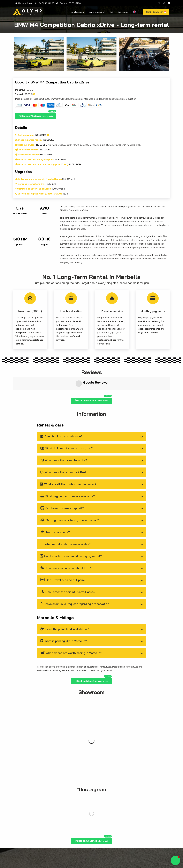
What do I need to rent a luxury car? (67, 432)
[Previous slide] (15, 54)
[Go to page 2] (92, 68)
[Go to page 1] (89, 69)
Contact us (123, 12)
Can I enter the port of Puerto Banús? (68, 576)
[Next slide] (168, 54)
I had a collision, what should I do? (66, 552)
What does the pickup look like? (64, 444)
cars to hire (149, 814)
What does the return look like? (64, 456)
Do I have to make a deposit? (62, 492)
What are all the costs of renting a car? (68, 468)
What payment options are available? (68, 480)
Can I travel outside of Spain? (63, 564)
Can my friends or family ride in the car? (70, 504)
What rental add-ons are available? (66, 528)
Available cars (78, 12)
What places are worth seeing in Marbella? (71, 637)
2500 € (25, 94)
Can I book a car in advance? (62, 420)
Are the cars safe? (55, 516)
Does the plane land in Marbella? (65, 613)
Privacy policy (164, 859)
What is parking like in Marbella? (64, 625)
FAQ (111, 12)
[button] (175, 860)
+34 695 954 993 (44, 3)
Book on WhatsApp (37, 115)
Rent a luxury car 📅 (91, 758)
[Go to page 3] (94, 68)
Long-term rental (97, 12)
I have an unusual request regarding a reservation (75, 587)
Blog (140, 859)
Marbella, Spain (24, 3)
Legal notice (150, 859)
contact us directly (130, 818)
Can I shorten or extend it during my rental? (71, 540)
